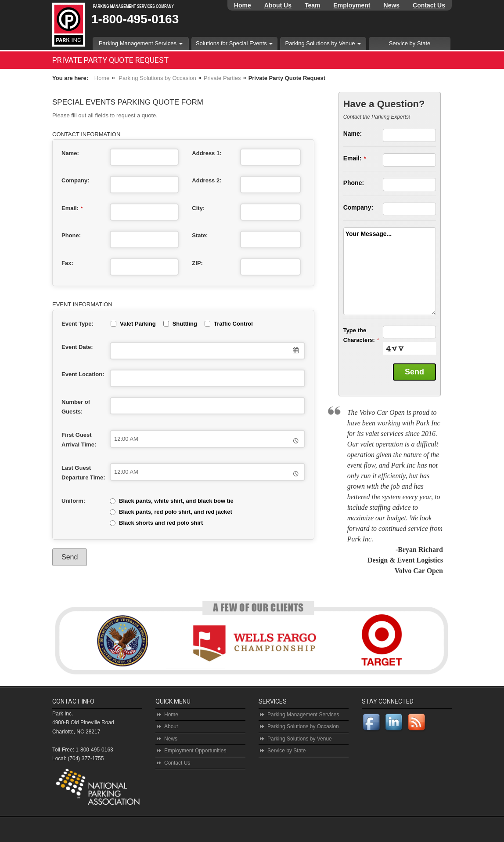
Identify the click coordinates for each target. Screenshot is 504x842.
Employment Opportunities (195, 751)
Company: (76, 180)
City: (198, 208)
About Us (278, 5)
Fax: (67, 263)
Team (313, 5)
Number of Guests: (76, 407)
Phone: (71, 235)
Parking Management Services (141, 43)
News (392, 5)
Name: (70, 153)
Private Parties (222, 78)
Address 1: (207, 153)
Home (243, 5)
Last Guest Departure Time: (83, 473)
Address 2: (207, 180)
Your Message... (369, 234)
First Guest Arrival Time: (79, 440)
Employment (352, 5)
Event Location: (83, 374)
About (171, 726)
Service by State (410, 43)
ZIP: (197, 263)
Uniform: (73, 501)
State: (200, 235)
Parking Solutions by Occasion (157, 78)
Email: (72, 208)
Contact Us (429, 5)
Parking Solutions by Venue (323, 43)
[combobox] (207, 351)
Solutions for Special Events (234, 43)
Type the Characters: (361, 335)
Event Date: (77, 347)
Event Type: (77, 324)
